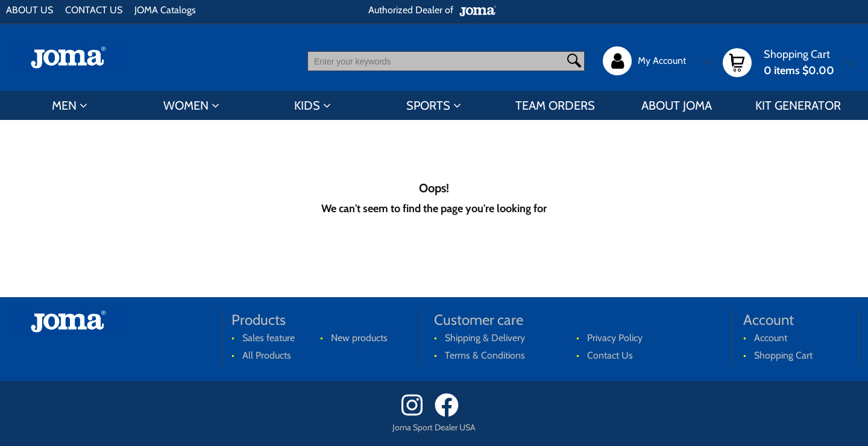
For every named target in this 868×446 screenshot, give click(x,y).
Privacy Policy (615, 338)
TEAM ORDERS (555, 105)
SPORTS (428, 105)
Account (771, 338)
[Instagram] (417, 414)
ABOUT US (30, 10)
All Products (267, 355)
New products (359, 338)
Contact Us (610, 355)
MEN (64, 105)
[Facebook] (451, 414)
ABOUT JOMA (677, 105)
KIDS (307, 105)
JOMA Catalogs (165, 10)
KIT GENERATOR (798, 105)
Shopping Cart (783, 355)
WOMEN (186, 105)
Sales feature (269, 338)
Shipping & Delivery (485, 338)
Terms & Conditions (485, 355)
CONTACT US (94, 10)
